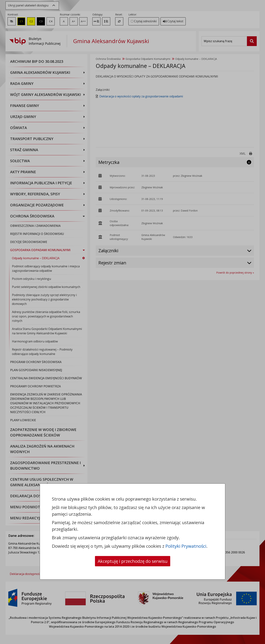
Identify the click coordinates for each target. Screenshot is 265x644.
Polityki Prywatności (186, 546)
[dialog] (132, 322)
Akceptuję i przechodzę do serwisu (133, 561)
